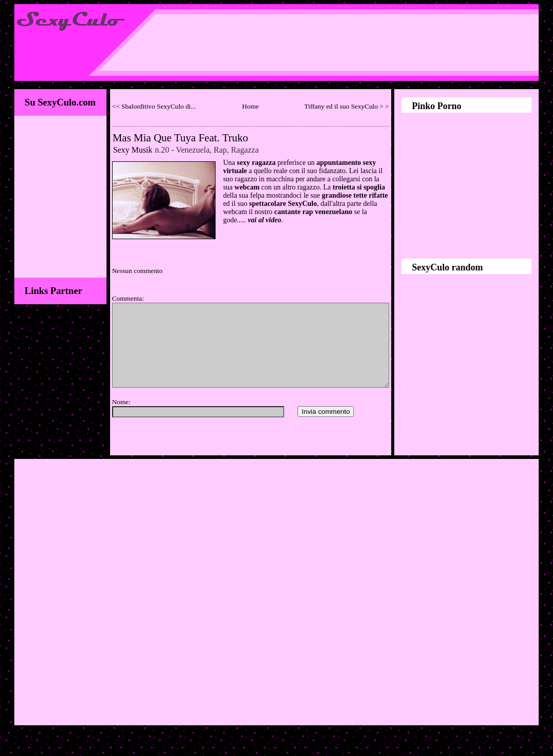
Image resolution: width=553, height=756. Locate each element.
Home (251, 106)
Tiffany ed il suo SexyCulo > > (346, 106)
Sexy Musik (133, 150)
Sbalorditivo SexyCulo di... (159, 106)
